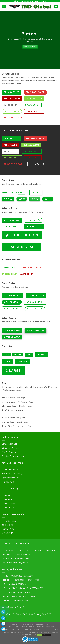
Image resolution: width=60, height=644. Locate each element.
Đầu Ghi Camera (9, 452)
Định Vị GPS (7, 495)
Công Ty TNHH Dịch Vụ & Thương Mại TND (29, 614)
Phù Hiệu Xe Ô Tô (9, 482)
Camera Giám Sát (9, 444)
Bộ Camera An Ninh (10, 448)
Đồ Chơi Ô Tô (7, 525)
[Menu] (4, 6)
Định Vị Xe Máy (8, 503)
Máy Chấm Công (9, 521)
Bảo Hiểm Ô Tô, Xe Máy (12, 474)
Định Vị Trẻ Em (8, 508)
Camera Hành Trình (10, 470)
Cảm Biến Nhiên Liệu (11, 478)
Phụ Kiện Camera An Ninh (13, 456)
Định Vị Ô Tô (7, 499)
